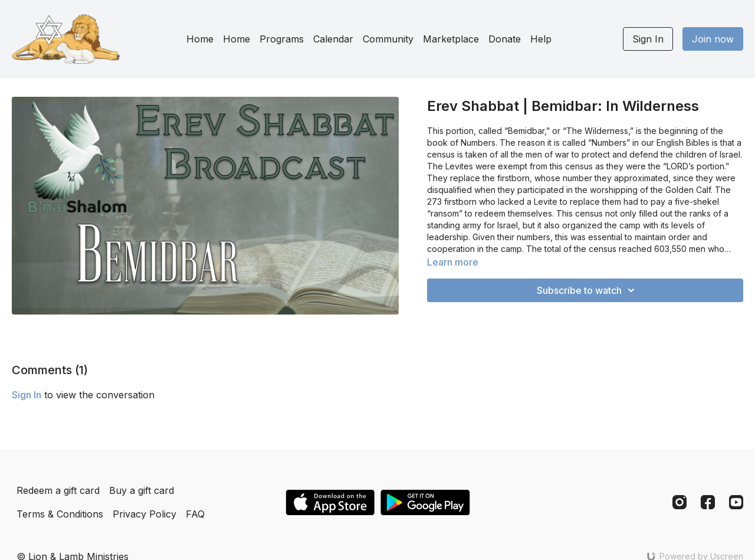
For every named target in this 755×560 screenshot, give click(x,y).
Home (200, 39)
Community (388, 39)
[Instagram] (679, 502)
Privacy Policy (145, 514)
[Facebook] (708, 502)
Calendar (333, 39)
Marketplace (451, 39)
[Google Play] (425, 502)
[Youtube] (736, 502)
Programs (282, 39)
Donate (505, 39)
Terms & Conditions (60, 514)
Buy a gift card (142, 490)
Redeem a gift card (58, 490)
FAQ (195, 514)
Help (541, 39)
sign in (27, 395)
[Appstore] (330, 502)
